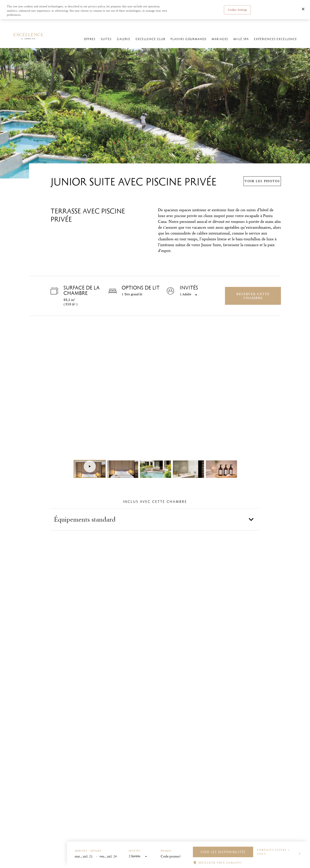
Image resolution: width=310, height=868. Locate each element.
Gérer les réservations (181, 23)
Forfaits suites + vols (274, 852)
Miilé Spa (241, 39)
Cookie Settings (237, 10)
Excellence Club (150, 39)
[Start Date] (85, 857)
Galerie (124, 39)
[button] (155, 519)
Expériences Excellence (276, 39)
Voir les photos (262, 181)
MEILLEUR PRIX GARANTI (220, 863)
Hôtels (36, 23)
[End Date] (110, 857)
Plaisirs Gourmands (188, 39)
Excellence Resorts (15, 23)
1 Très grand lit (132, 294)
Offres (90, 39)
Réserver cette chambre (253, 296)
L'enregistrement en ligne (212, 23)
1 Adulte (186, 294)
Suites (106, 39)
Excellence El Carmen (59, 23)
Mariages (220, 39)
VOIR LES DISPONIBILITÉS (223, 852)
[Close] (303, 9)
